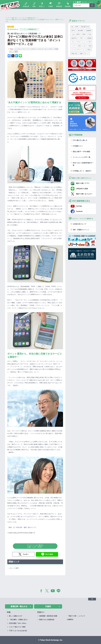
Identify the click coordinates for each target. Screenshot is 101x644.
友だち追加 (49, 554)
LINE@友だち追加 (82, 189)
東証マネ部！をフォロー (84, 194)
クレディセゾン (44, 49)
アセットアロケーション (79, 42)
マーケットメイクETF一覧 (82, 157)
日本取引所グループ (79, 224)
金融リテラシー (84, 53)
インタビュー (19, 49)
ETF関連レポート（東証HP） (82, 171)
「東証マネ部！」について (87, 2)
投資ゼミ (42, 6)
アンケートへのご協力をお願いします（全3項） (35, 546)
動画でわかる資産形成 (47, 620)
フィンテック (28, 49)
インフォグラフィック (78, 50)
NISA (84, 34)
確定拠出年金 (85, 27)
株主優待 (80, 31)
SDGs (89, 50)
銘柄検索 (59, 6)
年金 (90, 34)
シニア (73, 46)
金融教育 (89, 31)
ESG (80, 46)
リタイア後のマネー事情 (17, 627)
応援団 (51, 6)
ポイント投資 (54, 49)
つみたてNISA (76, 34)
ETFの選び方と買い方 (80, 140)
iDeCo (73, 31)
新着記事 (26, 6)
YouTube (78, 2)
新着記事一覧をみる (19, 606)
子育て (82, 38)
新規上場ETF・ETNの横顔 (81, 152)
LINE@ (59, 591)
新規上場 (74, 53)
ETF (90, 42)
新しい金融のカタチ (16, 616)
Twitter (76, 2)
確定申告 (74, 38)
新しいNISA (75, 27)
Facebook (74, 2)
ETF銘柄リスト (78, 146)
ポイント (36, 49)
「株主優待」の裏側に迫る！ (19, 620)
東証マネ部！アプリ (83, 183)
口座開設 (89, 38)
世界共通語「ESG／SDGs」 (18, 623)
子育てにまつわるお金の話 (18, 631)
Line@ (80, 2)
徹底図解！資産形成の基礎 (48, 616)
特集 (34, 6)
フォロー (26, 554)
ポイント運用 (14, 52)
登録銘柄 (68, 6)
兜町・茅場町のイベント (81, 230)
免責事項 (70, 619)
